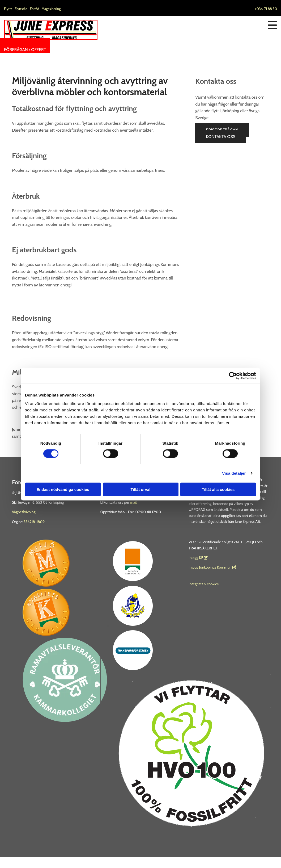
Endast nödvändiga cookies (63, 489)
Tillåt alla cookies (218, 489)
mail (133, 502)
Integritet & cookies (204, 584)
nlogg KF (196, 558)
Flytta (8, 9)
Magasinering (51, 9)
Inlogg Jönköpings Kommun (212, 567)
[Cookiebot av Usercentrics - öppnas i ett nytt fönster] (233, 376)
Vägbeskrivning (24, 512)
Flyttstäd (21, 9)
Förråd (35, 9)
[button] (25, 50)
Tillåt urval (141, 489)
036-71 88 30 (265, 9)
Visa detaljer (234, 473)
